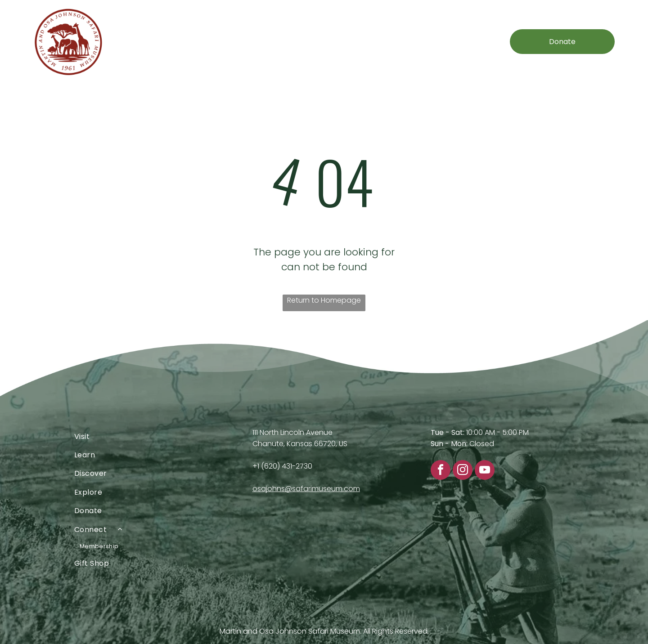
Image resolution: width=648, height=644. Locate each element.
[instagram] (463, 471)
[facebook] (441, 471)
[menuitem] (170, 42)
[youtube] (485, 471)
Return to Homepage (324, 300)
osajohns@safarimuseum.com (306, 489)
